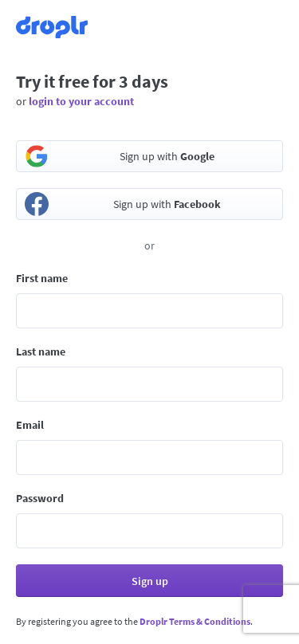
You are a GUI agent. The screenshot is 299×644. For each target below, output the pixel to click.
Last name (41, 351)
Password (40, 498)
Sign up (150, 581)
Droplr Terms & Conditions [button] (195, 621)
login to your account (81, 101)
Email (30, 425)
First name (42, 278)
